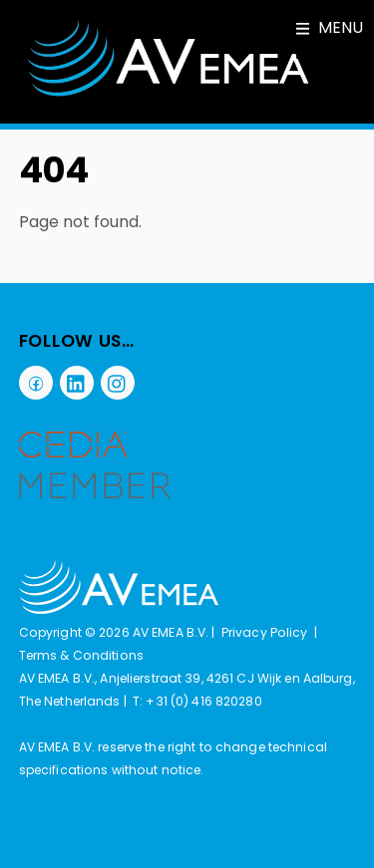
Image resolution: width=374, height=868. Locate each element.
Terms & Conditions (81, 655)
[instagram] (118, 382)
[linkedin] (77, 382)
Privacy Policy (265, 632)
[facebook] (36, 382)
